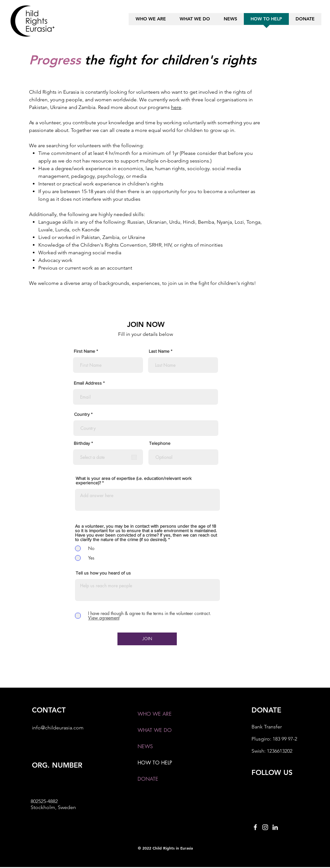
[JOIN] (147, 639)
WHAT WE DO (155, 730)
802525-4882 (44, 801)
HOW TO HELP (155, 763)
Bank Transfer (267, 727)
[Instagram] (265, 827)
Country (82, 414)
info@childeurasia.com (58, 728)
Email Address (88, 383)
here (176, 107)
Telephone (160, 443)
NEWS (145, 746)
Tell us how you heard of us (103, 573)
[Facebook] (255, 827)
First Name (84, 351)
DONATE (148, 779)
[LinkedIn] (275, 827)
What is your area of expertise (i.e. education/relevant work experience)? (134, 481)
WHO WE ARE (155, 714)
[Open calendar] (134, 457)
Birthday (84, 443)
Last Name (159, 351)
